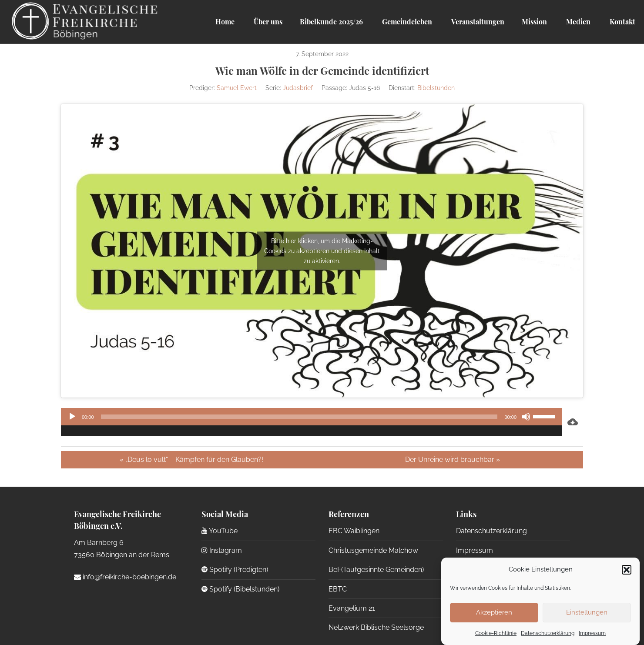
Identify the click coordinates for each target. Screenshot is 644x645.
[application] (311, 422)
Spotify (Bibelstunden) (240, 589)
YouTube (220, 531)
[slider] (299, 417)
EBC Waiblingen (354, 531)
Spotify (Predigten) (235, 570)
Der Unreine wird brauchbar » (453, 460)
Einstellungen (587, 612)
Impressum (592, 633)
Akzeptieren (494, 612)
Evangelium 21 (352, 608)
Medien (577, 22)
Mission (534, 22)
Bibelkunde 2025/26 (331, 22)
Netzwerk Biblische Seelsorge (376, 627)
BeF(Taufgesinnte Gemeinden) (376, 570)
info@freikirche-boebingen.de (125, 577)
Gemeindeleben (406, 22)
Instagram (222, 550)
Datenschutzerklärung (548, 633)
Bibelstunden (436, 88)
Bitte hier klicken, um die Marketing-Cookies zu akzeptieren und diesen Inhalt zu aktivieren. (322, 251)
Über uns (267, 22)
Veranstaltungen (477, 22)
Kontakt (622, 22)
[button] (627, 570)
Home (225, 22)
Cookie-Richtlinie (496, 633)
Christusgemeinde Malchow (373, 550)
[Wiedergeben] (72, 417)
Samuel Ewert (237, 88)
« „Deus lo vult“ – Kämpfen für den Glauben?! (191, 460)
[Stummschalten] (526, 417)
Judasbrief (298, 88)
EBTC (338, 589)
